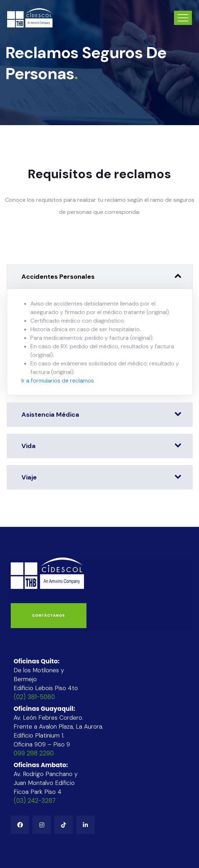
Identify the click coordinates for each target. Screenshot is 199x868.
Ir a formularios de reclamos (58, 381)
